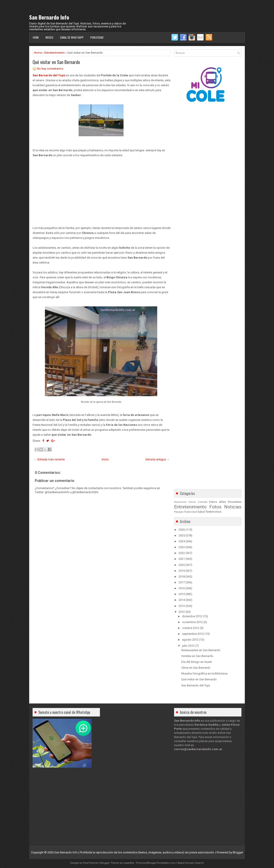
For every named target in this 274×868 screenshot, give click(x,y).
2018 (182, 577)
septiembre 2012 (193, 634)
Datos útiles (218, 502)
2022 (182, 553)
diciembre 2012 (192, 616)
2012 (182, 612)
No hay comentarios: (50, 69)
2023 (182, 547)
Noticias (233, 507)
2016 (182, 588)
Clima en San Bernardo (196, 668)
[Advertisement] (102, 189)
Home (36, 37)
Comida (202, 502)
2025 (182, 535)
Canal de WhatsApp (72, 37)
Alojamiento (180, 502)
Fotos (215, 507)
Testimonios (213, 512)
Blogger (238, 852)
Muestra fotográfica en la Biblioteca (204, 674)
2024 (182, 541)
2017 (182, 582)
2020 (182, 565)
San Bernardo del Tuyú (49, 75)
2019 (182, 571)
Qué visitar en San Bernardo (56, 62)
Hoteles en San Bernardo (197, 656)
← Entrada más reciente (49, 459)
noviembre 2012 (192, 622)
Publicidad (97, 37)
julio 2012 (188, 646)
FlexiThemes (91, 863)
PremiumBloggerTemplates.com (156, 863)
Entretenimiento (55, 53)
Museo (49, 37)
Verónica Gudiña (206, 725)
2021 (182, 559)
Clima (192, 502)
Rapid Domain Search (191, 863)
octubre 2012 (191, 628)
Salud (201, 512)
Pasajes (179, 512)
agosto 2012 (190, 640)
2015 (182, 594)
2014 (182, 600)
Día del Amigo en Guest (197, 662)
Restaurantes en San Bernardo (201, 650)
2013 (182, 606)
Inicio (105, 459)
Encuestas (235, 502)
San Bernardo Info (49, 17)
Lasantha (129, 863)
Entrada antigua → (157, 459)
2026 (182, 530)
